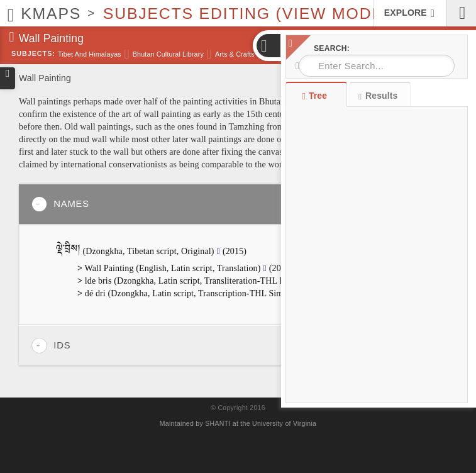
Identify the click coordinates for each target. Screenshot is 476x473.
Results (378, 96)
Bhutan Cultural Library (168, 54)
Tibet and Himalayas (90, 54)
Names (60, 204)
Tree (316, 96)
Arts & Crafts (235, 54)
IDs (51, 346)
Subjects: (33, 53)
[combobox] (377, 66)
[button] (268, 46)
